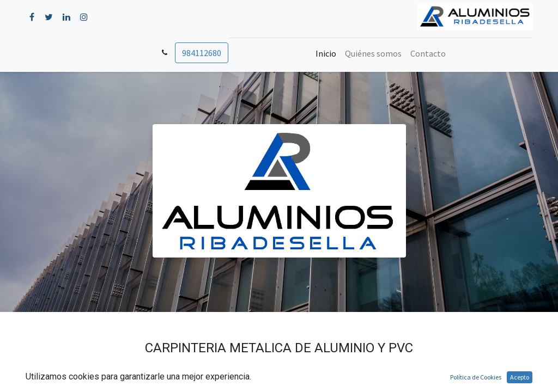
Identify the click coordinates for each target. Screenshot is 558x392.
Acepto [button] (520, 377)
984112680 (202, 53)
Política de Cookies (476, 377)
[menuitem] (326, 53)
